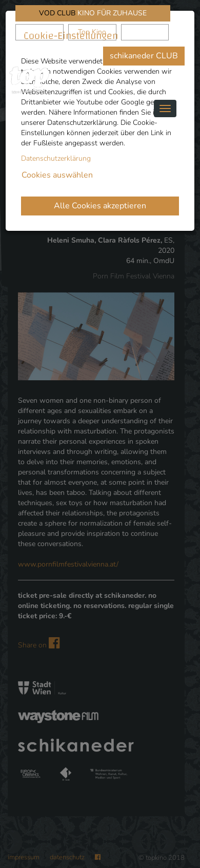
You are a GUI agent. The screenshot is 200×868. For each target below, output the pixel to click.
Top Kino (92, 32)
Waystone (145, 32)
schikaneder (39, 32)
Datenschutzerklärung (56, 158)
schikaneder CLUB (144, 56)
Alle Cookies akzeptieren (100, 206)
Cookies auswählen (57, 175)
